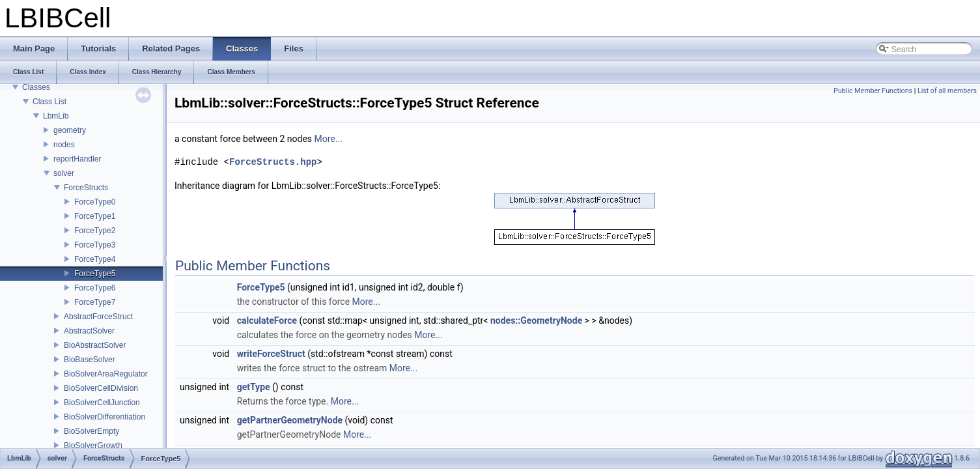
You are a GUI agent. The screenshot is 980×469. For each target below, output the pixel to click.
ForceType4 (95, 259)
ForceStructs (86, 188)
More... (329, 139)
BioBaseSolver (90, 360)
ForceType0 (95, 202)
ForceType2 (95, 231)
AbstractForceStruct (98, 317)
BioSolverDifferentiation (105, 417)
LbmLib (56, 116)
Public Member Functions (873, 91)
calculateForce (267, 320)
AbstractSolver (89, 331)
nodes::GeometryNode (536, 320)
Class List (49, 102)
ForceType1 (95, 216)
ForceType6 (95, 288)
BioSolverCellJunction (102, 403)
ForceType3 (95, 245)
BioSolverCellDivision (101, 388)
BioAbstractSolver (95, 345)
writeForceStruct (271, 354)
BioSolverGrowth (93, 446)
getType (254, 387)
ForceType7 (95, 302)
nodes (64, 145)
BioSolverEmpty (91, 431)
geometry (70, 130)
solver (64, 173)
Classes (36, 87)
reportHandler (77, 159)
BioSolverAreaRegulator (106, 374)
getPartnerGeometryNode (290, 420)
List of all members (947, 91)
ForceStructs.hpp (273, 162)
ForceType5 (95, 274)
